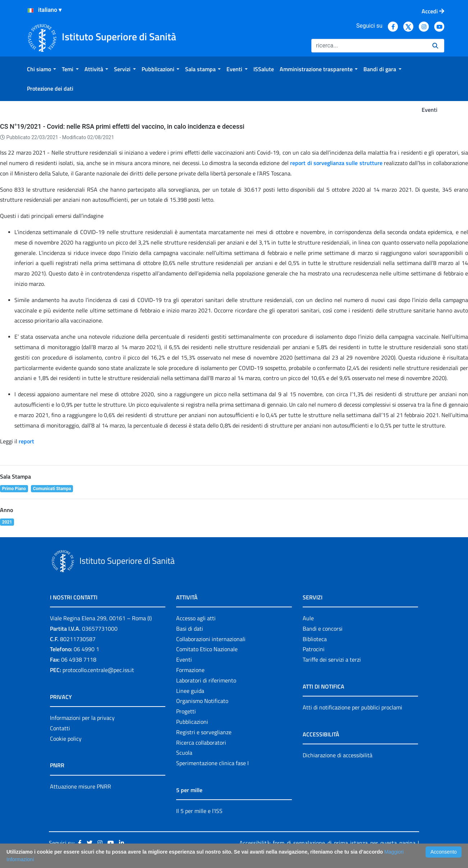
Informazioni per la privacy (82, 718)
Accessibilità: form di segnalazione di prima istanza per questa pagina (327, 843)
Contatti (60, 728)
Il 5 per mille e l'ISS (199, 811)
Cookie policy (66, 739)
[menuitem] (42, 69)
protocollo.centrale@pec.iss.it (98, 670)
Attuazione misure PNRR (81, 786)
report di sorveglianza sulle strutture (336, 163)
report (27, 441)
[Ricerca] (369, 46)
